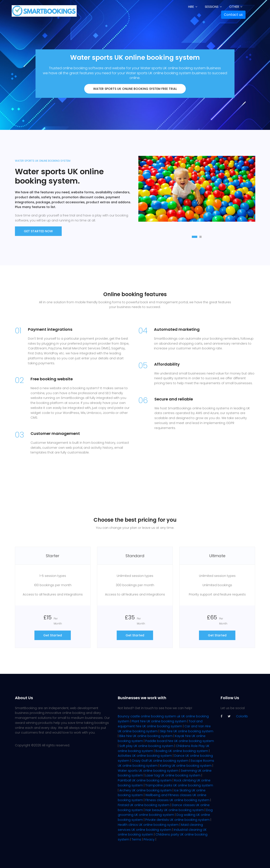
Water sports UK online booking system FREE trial (135, 89)
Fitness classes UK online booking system (177, 800)
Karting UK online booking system (186, 766)
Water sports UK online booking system (148, 771)
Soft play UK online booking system (146, 746)
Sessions (212, 7)
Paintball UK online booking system (145, 780)
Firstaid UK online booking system (144, 805)
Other (234, 7)
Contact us (233, 15)
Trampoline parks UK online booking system (179, 785)
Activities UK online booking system (145, 756)
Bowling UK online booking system (182, 751)
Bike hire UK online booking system (146, 736)
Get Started (53, 635)
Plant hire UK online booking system (159, 721)
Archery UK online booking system (146, 790)
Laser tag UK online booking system (173, 775)
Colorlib (242, 716)
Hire (191, 7)
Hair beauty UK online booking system (175, 810)
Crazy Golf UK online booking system (160, 761)
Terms (136, 839)
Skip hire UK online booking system (187, 731)
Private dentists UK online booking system (177, 820)
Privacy (149, 839)
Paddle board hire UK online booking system (180, 741)
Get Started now (38, 231)
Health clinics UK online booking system (148, 825)
